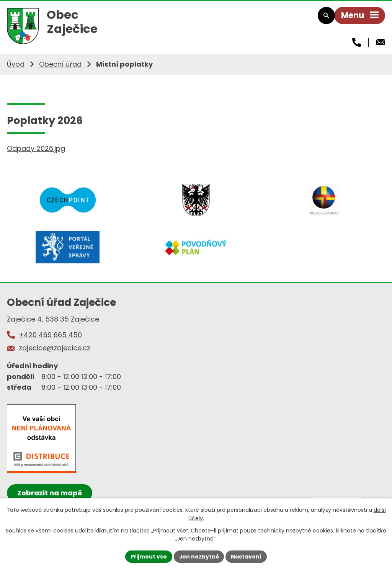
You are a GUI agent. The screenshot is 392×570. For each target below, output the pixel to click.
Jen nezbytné (199, 556)
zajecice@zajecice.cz (55, 351)
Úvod (16, 66)
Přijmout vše (148, 556)
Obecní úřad (60, 66)
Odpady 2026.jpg (36, 150)
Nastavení (247, 556)
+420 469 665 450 (50, 338)
